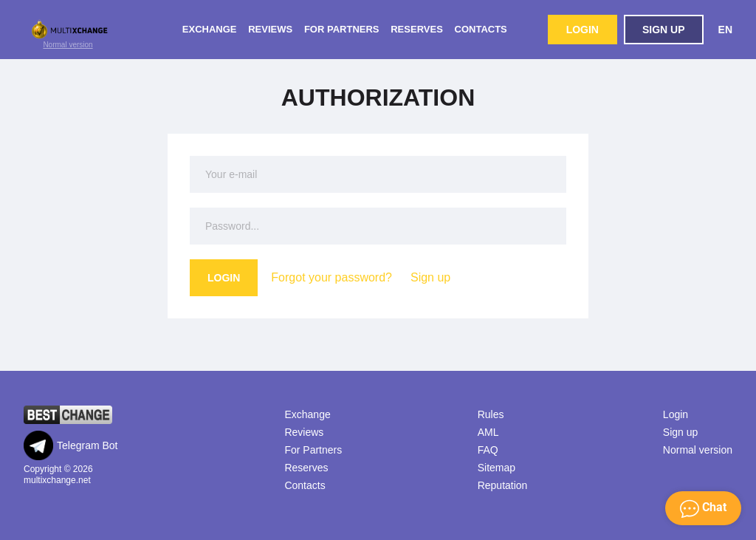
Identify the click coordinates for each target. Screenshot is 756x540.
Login (583, 30)
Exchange (210, 29)
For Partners (342, 29)
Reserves (417, 29)
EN (725, 30)
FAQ (488, 450)
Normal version (68, 45)
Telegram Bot (71, 445)
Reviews (270, 29)
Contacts (481, 29)
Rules (491, 414)
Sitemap (496, 468)
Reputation (503, 485)
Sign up (664, 30)
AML (488, 432)
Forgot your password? (331, 277)
